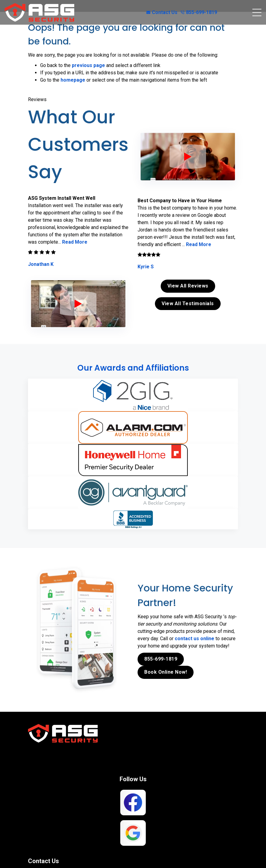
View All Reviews (188, 286)
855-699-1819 (199, 12)
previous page (88, 65)
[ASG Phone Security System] (78, 304)
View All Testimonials (188, 303)
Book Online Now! (166, 672)
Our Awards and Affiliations (133, 368)
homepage (73, 80)
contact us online (194, 638)
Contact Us (162, 12)
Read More (75, 242)
